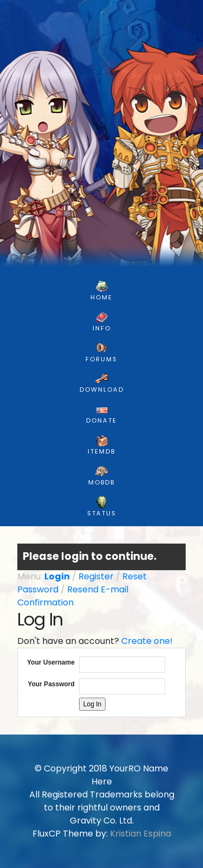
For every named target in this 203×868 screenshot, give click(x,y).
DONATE (101, 414)
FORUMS (101, 353)
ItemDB (101, 445)
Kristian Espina (140, 834)
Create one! (147, 641)
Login (57, 576)
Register (96, 576)
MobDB (101, 476)
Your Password (51, 684)
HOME (101, 291)
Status (102, 507)
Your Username (51, 662)
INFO (102, 322)
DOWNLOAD (102, 383)
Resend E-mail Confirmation (73, 596)
